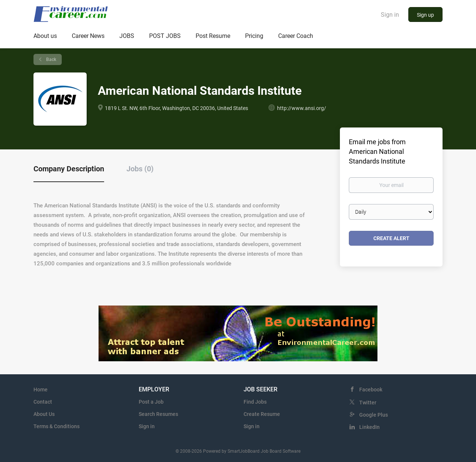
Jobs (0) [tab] (140, 169)
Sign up (425, 15)
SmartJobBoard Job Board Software (264, 451)
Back (51, 59)
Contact (43, 402)
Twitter (368, 403)
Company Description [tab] (69, 169)
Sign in (390, 15)
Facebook (371, 390)
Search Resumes (158, 414)
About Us (44, 414)
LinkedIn (369, 427)
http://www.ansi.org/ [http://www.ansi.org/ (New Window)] (302, 108)
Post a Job (151, 402)
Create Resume (262, 414)
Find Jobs (255, 402)
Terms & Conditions (57, 426)
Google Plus (374, 415)
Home (41, 390)
